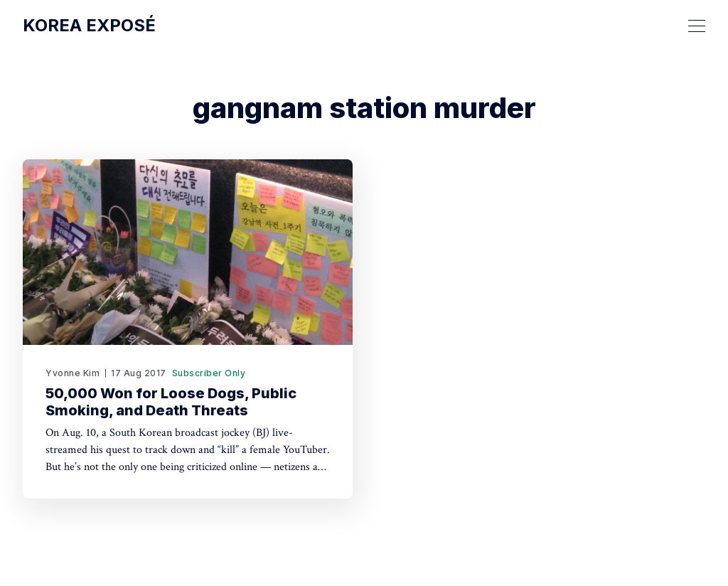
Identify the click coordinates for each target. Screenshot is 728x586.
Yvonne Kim (73, 373)
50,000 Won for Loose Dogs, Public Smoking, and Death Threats (171, 402)
